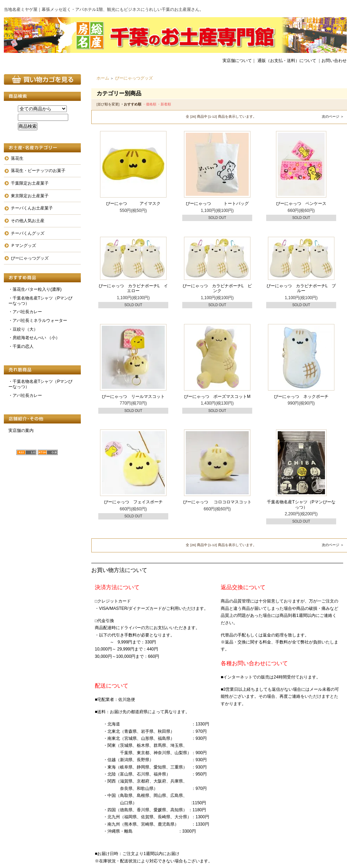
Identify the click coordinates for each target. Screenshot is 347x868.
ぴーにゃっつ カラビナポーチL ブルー (301, 288)
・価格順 (149, 104)
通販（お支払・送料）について (287, 61)
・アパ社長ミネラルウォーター (38, 321)
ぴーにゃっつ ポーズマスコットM (217, 397)
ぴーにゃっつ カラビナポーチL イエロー (133, 288)
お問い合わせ (334, 61)
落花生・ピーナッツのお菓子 (38, 171)
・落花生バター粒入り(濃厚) (35, 289)
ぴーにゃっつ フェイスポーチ (133, 502)
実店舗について (237, 61)
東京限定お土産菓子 (30, 196)
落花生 (17, 158)
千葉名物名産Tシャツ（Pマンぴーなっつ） (301, 505)
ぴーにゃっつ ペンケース (301, 204)
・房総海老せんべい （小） (34, 338)
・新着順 (164, 104)
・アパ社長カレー (25, 312)
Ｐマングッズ (23, 246)
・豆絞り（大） (23, 329)
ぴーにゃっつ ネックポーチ (301, 397)
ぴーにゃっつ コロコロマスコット (217, 502)
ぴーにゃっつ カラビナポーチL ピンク (217, 288)
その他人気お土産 (28, 221)
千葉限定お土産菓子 (30, 183)
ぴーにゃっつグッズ (30, 258)
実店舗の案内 (21, 430)
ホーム (103, 78)
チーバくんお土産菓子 (32, 208)
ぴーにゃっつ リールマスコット (133, 397)
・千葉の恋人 (21, 346)
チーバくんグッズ (28, 233)
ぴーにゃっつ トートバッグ (217, 204)
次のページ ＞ (333, 116)
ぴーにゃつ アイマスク (133, 204)
